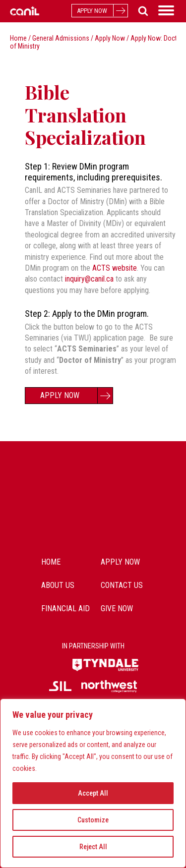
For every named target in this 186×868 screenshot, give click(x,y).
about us (58, 585)
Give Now (117, 608)
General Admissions (61, 38)
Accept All (93, 793)
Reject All (93, 847)
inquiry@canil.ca (89, 279)
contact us (122, 585)
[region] (93, 783)
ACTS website (115, 268)
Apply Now (110, 38)
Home (18, 38)
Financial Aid (65, 608)
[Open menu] (166, 10)
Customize (93, 820)
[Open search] (141, 11)
